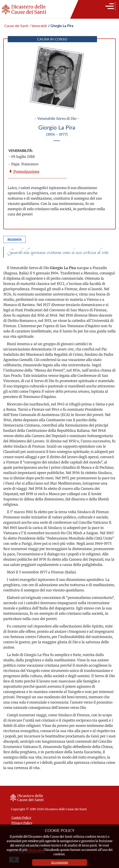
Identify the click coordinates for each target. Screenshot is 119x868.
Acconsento (59, 863)
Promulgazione (24, 171)
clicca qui (35, 850)
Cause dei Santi (16, 26)
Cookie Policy (21, 818)
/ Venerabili (38, 26)
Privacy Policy (22, 823)
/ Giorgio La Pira (61, 26)
